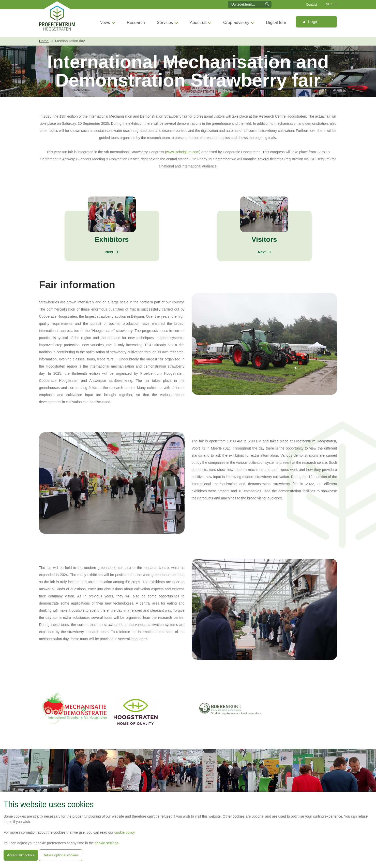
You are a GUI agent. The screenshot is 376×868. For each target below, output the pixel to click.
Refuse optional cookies (61, 855)
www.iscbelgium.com (183, 152)
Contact (311, 5)
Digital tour (276, 23)
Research (136, 23)
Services (165, 23)
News (105, 23)
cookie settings (107, 843)
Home (44, 41)
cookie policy (124, 832)
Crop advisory (236, 23)
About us (198, 23)
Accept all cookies (21, 855)
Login (311, 22)
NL (328, 4)
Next (109, 252)
